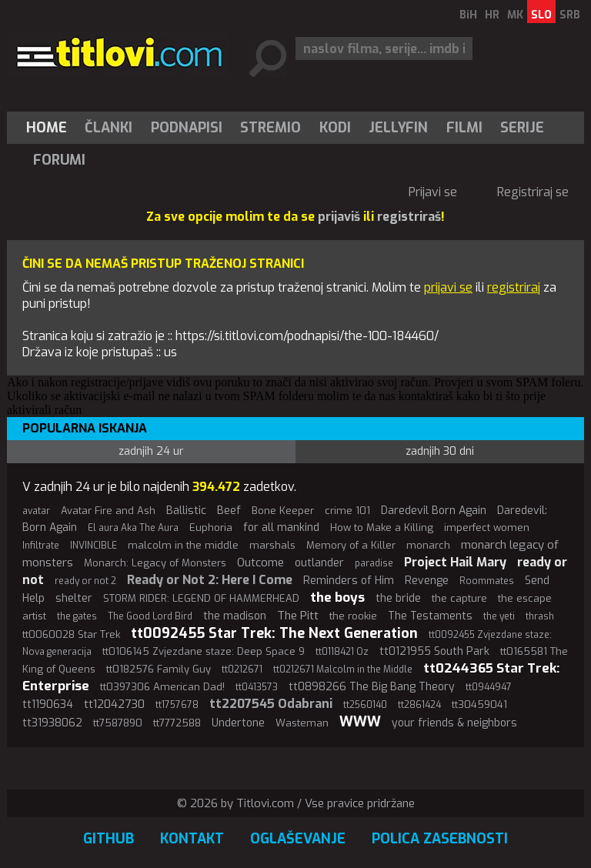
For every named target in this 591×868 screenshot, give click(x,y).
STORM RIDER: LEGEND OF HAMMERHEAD (201, 598)
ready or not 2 (85, 581)
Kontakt (192, 839)
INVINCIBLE (93, 546)
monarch (428, 545)
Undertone (238, 723)
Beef (229, 511)
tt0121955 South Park (434, 651)
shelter (74, 598)
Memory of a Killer (351, 545)
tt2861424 (419, 705)
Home (47, 128)
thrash (540, 616)
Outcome (260, 563)
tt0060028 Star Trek (71, 634)
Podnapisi (187, 128)
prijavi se (448, 287)
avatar (36, 511)
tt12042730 (114, 704)
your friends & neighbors (454, 723)
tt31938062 (52, 723)
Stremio (270, 128)
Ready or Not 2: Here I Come (210, 580)
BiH (468, 15)
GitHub (109, 839)
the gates (77, 616)
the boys (337, 598)
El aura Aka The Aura (133, 528)
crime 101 (347, 511)
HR (492, 15)
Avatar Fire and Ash (108, 511)
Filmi (464, 128)
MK (515, 15)
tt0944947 (489, 687)
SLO (541, 15)
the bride (398, 598)
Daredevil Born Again (434, 511)
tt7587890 (118, 723)
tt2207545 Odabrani (271, 704)
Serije (522, 128)
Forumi (59, 160)
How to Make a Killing (382, 527)
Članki (109, 128)
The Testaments (430, 616)
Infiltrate (41, 546)
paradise (374, 563)
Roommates (487, 581)
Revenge (427, 581)
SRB (570, 15)
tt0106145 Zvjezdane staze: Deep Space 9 (204, 651)
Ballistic (186, 511)
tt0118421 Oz (342, 652)
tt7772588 (177, 723)
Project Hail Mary (455, 562)
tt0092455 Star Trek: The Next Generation (274, 633)
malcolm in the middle (183, 545)
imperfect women (487, 527)
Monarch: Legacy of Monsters (155, 563)
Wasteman (302, 723)
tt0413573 (257, 687)
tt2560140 (365, 705)
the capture (459, 598)
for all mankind (281, 527)
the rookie (353, 616)
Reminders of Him (349, 581)
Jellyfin (398, 128)
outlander (319, 563)
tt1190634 (48, 704)
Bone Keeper (283, 511)
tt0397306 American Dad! (162, 687)
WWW (360, 722)
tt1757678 (177, 705)
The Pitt (298, 616)
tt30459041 (479, 704)
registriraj (514, 287)
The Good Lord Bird (150, 616)
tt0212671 (242, 669)
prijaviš (339, 217)
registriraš (409, 217)
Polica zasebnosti (440, 839)
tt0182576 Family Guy (159, 669)
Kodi (335, 128)
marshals (272, 545)
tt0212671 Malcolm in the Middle (343, 669)
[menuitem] (50, 128)
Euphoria (211, 527)
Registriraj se (533, 192)
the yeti (499, 616)
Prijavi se (433, 192)
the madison (235, 616)
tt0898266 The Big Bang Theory (372, 687)
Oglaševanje (298, 839)
